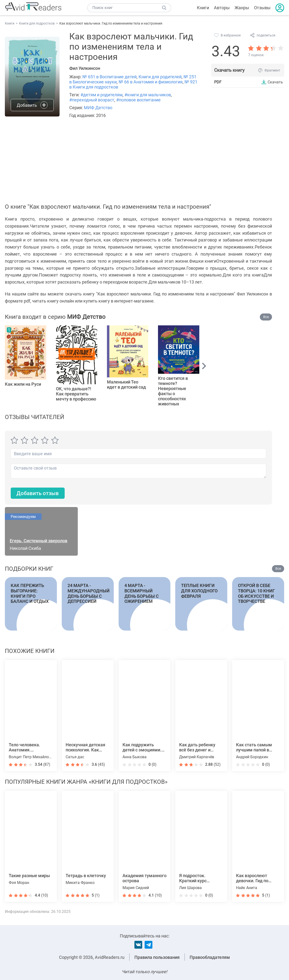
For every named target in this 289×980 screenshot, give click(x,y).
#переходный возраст (92, 100)
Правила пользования (157, 957)
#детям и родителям (101, 95)
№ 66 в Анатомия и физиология (151, 82)
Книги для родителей (160, 77)
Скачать (275, 82)
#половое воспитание (138, 100)
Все (266, 317)
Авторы (222, 8)
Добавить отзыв (38, 493)
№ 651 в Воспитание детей (109, 77)
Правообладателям (210, 957)
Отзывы (262, 8)
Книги (203, 8)
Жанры (242, 8)
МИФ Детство (98, 108)
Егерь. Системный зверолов (39, 541)
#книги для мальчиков (148, 95)
